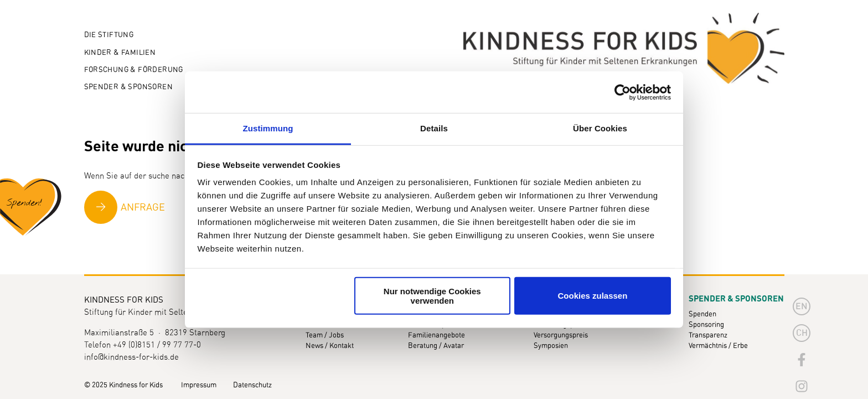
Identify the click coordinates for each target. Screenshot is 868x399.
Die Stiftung (109, 35)
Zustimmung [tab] (268, 128)
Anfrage (143, 208)
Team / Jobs (325, 336)
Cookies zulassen (592, 296)
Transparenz (708, 336)
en (802, 306)
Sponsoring (706, 325)
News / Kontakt (330, 346)
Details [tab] (434, 128)
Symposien (551, 346)
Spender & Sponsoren (128, 87)
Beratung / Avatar (436, 346)
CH (802, 333)
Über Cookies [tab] (600, 128)
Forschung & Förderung (134, 70)
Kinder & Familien (120, 53)
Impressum (199, 385)
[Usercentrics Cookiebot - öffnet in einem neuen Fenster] (622, 92)
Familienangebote (436, 336)
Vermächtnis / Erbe (718, 346)
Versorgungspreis (561, 336)
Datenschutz (252, 385)
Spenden (702, 314)
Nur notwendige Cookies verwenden (432, 295)
